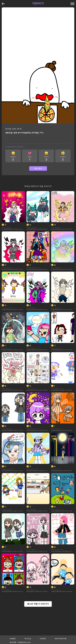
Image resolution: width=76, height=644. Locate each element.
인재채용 (13, 639)
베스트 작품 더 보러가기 (38, 604)
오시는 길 (28, 639)
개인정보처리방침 (60, 639)
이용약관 (43, 639)
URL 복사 (38, 168)
